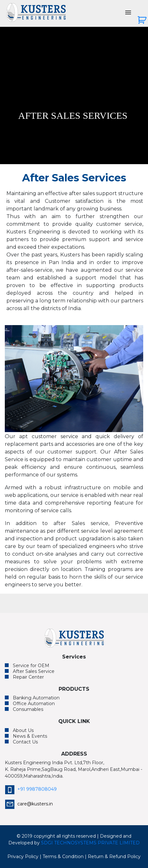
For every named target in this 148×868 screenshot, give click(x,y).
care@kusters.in (29, 804)
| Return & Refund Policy (113, 857)
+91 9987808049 (31, 789)
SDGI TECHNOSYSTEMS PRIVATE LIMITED (90, 843)
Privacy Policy (23, 857)
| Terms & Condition (62, 857)
